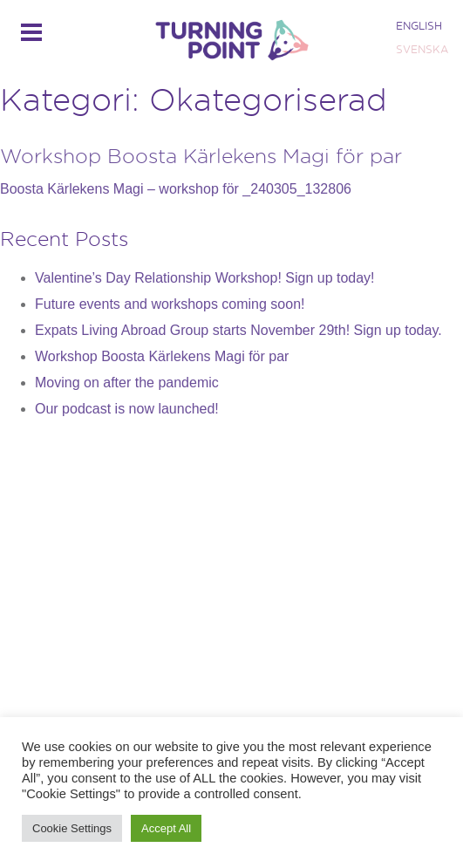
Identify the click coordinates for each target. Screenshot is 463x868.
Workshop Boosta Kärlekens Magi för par (201, 155)
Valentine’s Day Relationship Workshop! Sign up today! (205, 278)
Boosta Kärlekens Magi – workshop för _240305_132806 (176, 189)
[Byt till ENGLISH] (420, 26)
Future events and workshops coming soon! (170, 304)
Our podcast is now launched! (127, 409)
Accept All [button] (166, 828)
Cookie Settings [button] (72, 828)
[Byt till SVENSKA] (420, 49)
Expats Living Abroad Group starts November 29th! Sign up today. (238, 330)
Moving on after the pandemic (127, 383)
